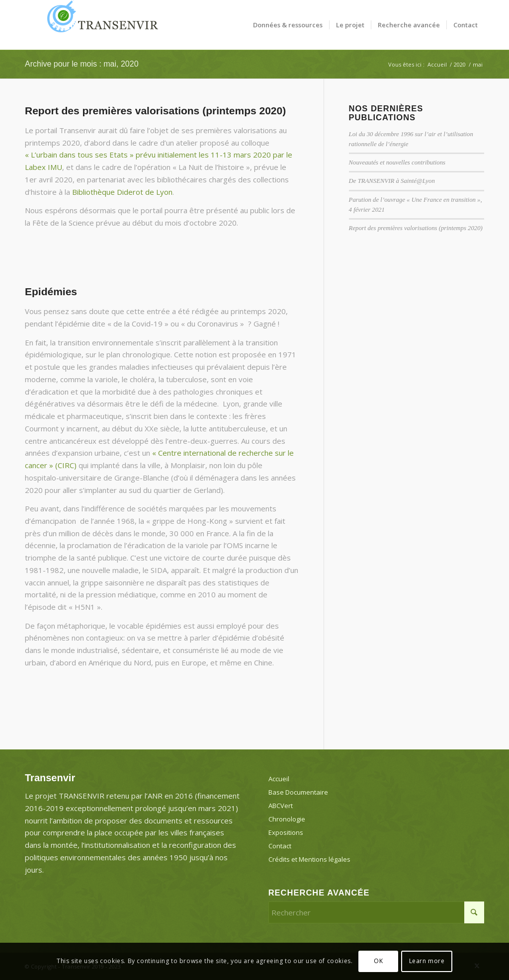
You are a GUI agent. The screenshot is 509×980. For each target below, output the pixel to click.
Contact (280, 846)
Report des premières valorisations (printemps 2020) (155, 111)
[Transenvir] (99, 25)
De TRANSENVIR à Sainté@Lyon (392, 181)
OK (378, 961)
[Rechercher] (376, 912)
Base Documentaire (298, 792)
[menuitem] (288, 25)
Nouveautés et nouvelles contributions (397, 163)
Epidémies (51, 291)
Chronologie (287, 819)
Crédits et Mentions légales (309, 859)
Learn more (427, 961)
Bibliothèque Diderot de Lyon (122, 192)
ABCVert (281, 806)
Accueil (279, 779)
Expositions (286, 832)
